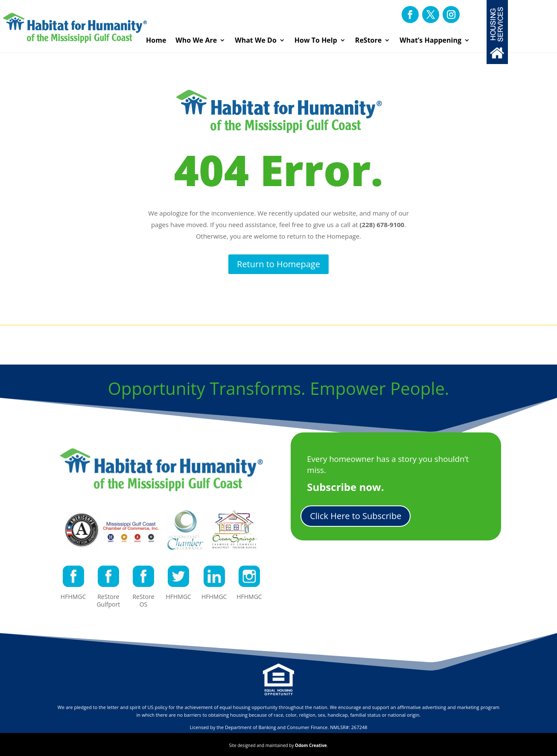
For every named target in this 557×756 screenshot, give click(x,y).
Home (156, 40)
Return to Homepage (278, 264)
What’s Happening (430, 40)
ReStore (368, 40)
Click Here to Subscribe (356, 516)
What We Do (256, 40)
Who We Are (196, 40)
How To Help (316, 40)
